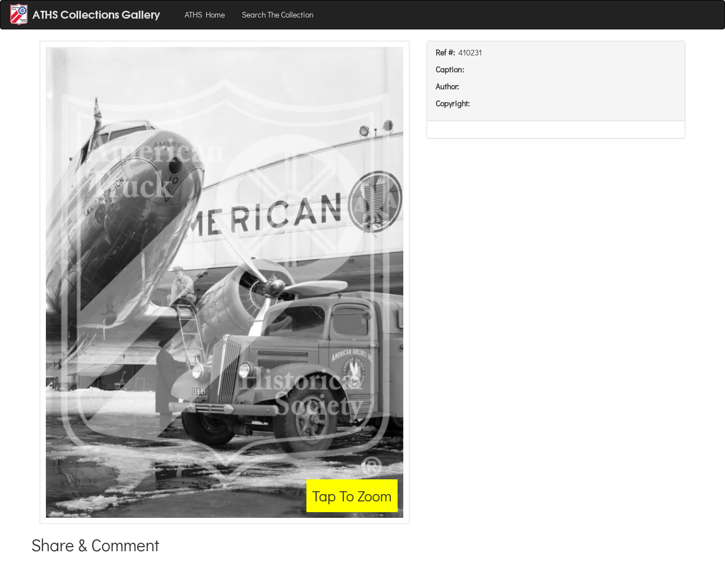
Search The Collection (278, 14)
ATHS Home (205, 14)
